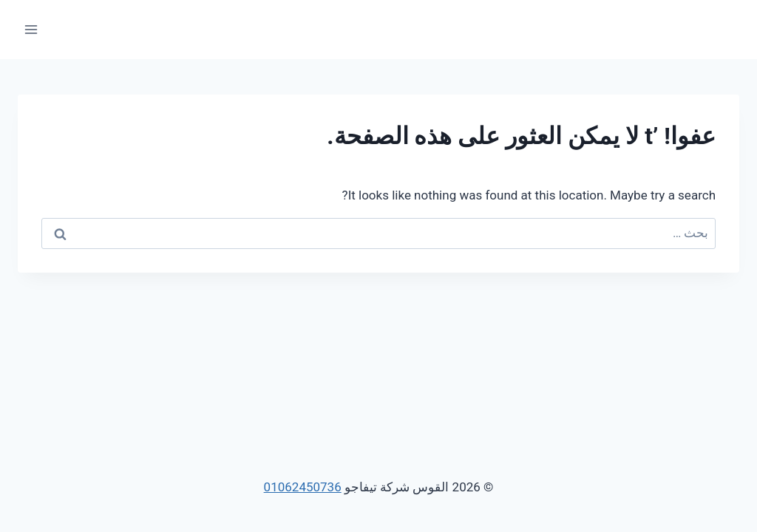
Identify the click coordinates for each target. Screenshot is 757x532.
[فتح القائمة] (31, 29)
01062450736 (303, 487)
